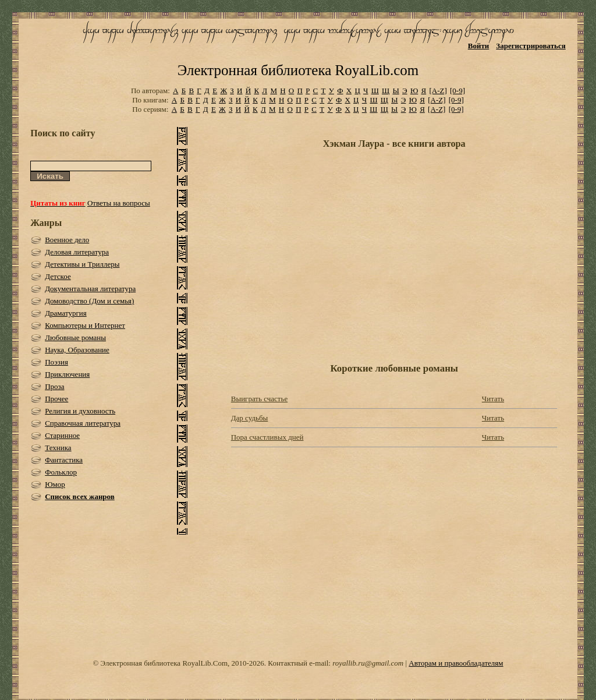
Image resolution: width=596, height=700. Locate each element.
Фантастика (64, 460)
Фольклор (61, 472)
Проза (54, 386)
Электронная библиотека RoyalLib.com (298, 70)
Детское (58, 276)
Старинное (62, 435)
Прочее (56, 399)
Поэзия (56, 362)
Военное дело (67, 240)
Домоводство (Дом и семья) (89, 301)
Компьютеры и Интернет (85, 325)
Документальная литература (90, 289)
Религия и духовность (80, 411)
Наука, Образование (77, 350)
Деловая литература (77, 252)
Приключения (67, 374)
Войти (479, 46)
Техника (58, 448)
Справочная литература (83, 423)
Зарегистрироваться (531, 46)
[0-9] (457, 91)
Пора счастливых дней (267, 437)
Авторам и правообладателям (456, 663)
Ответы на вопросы (119, 203)
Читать (493, 399)
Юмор (55, 484)
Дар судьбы (250, 418)
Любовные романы (75, 337)
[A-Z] (438, 91)
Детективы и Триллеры (82, 264)
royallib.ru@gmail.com (368, 663)
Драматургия (66, 313)
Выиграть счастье (259, 399)
